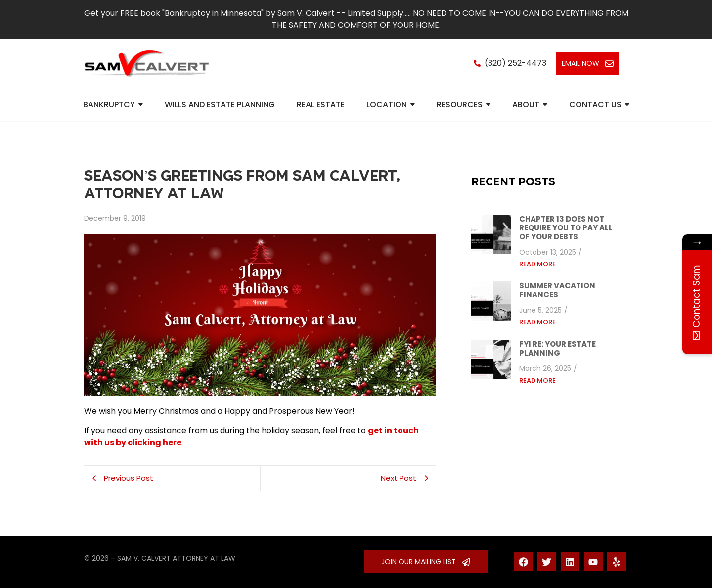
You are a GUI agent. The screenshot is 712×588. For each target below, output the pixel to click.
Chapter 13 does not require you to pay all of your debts (566, 228)
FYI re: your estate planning (557, 349)
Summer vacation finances (557, 291)
